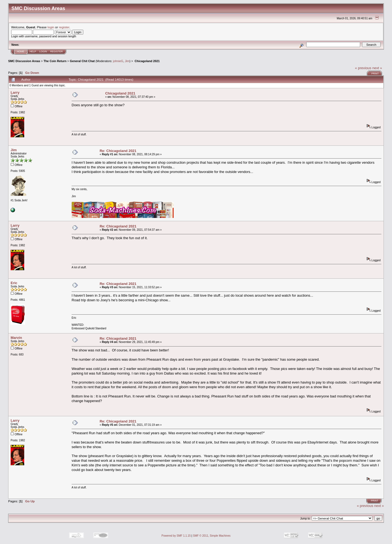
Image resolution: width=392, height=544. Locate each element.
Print (375, 74)
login (51, 27)
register (64, 27)
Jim (127, 61)
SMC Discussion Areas (24, 61)
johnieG (118, 61)
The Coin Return (55, 61)
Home (21, 51)
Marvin (16, 338)
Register (57, 51)
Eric (14, 283)
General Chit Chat (82, 61)
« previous (363, 68)
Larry (15, 92)
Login (43, 51)
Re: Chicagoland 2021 (118, 151)
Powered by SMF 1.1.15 (176, 536)
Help (33, 51)
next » (377, 68)
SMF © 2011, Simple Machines (212, 536)
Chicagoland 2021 (147, 61)
